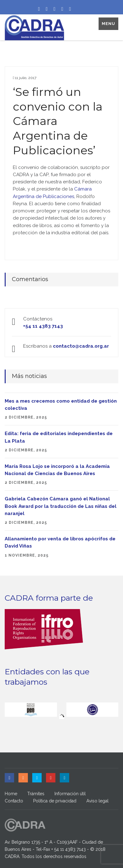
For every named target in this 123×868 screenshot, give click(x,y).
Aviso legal (97, 801)
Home (11, 794)
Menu (108, 24)
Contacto (14, 801)
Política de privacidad (55, 801)
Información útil (70, 794)
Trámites (36, 794)
